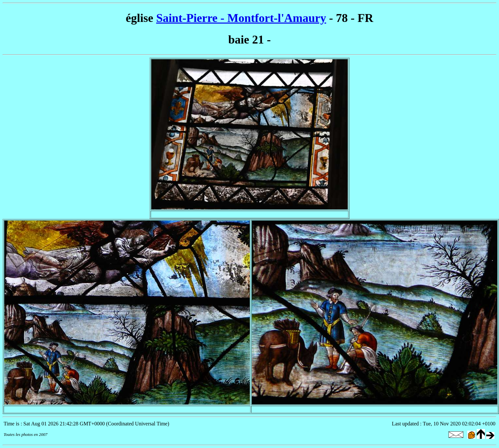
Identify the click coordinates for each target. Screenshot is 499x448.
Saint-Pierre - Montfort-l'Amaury (241, 18)
